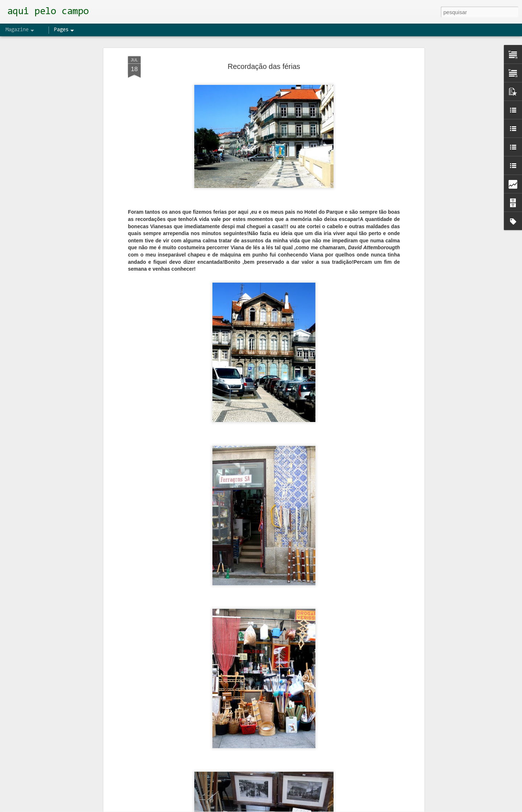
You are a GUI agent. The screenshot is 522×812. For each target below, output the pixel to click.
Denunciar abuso (318, 808)
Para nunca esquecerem (220, 639)
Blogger (294, 808)
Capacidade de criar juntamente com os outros (248, 721)
